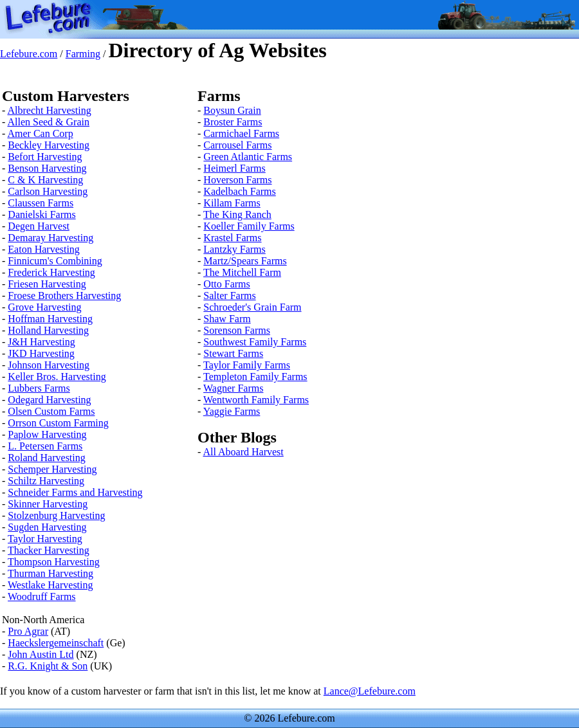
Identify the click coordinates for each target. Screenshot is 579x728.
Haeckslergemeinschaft (56, 643)
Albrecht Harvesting (49, 110)
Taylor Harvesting (45, 539)
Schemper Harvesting (52, 469)
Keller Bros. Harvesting (57, 377)
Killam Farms (232, 203)
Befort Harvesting (45, 157)
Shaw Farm (227, 319)
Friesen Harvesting (47, 284)
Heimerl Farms (234, 168)
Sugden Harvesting (47, 527)
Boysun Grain (232, 110)
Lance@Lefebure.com (370, 691)
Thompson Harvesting (54, 562)
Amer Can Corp (40, 133)
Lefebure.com (29, 54)
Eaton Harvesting (44, 249)
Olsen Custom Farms (51, 411)
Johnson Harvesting (49, 365)
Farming (83, 54)
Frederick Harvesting (51, 272)
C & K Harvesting (45, 180)
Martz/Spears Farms (245, 261)
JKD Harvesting (41, 353)
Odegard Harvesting (49, 400)
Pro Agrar (28, 631)
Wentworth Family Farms (256, 400)
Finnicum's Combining (55, 261)
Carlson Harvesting (48, 191)
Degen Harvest (39, 226)
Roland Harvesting (46, 458)
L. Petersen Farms (45, 446)
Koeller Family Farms (249, 226)
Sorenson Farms (237, 330)
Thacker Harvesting (49, 550)
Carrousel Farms (237, 145)
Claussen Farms (41, 203)
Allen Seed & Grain (48, 122)
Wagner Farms (233, 388)
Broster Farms (233, 122)
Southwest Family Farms (255, 342)
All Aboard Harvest (243, 452)
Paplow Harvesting (47, 434)
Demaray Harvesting (51, 238)
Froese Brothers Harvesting (64, 296)
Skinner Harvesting (48, 504)
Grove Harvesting (44, 307)
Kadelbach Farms (239, 191)
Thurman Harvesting (51, 573)
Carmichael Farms (241, 133)
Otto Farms (226, 284)
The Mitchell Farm (242, 272)
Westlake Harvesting (50, 585)
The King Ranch (237, 214)
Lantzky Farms (234, 249)
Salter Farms (229, 296)
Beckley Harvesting (49, 145)
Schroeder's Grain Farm (252, 307)
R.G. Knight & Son (48, 666)
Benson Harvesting (47, 168)
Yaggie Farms (232, 411)
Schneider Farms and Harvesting (75, 492)
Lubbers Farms (39, 388)
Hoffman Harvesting (50, 319)
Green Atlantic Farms (248, 157)
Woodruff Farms (42, 596)
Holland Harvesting (48, 330)
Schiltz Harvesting (46, 481)
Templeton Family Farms (255, 377)
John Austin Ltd (41, 654)
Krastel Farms (232, 238)
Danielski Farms (41, 214)
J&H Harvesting (41, 342)
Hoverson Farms (237, 180)
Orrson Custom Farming (58, 423)
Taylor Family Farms (247, 365)
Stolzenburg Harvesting (56, 515)
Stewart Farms (233, 353)
